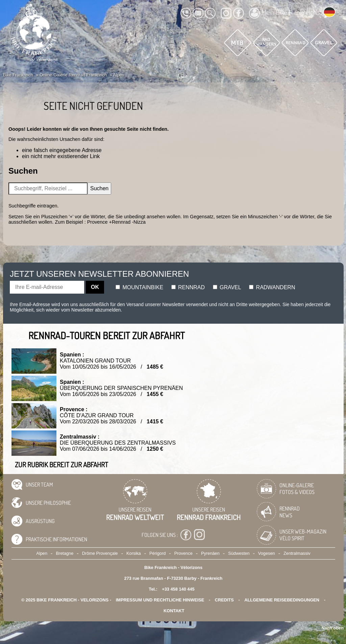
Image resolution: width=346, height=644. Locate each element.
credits (224, 600)
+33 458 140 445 (178, 589)
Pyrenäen (210, 553)
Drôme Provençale (100, 553)
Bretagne (65, 553)
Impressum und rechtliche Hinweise (160, 600)
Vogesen (267, 553)
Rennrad (188, 287)
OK (95, 287)
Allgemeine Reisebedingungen (282, 600)
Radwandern (272, 287)
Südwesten (239, 553)
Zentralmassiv (297, 553)
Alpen (42, 553)
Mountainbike (139, 287)
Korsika (134, 553)
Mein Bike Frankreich (283, 13)
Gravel (227, 287)
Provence (183, 553)
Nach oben (333, 628)
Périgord (157, 553)
